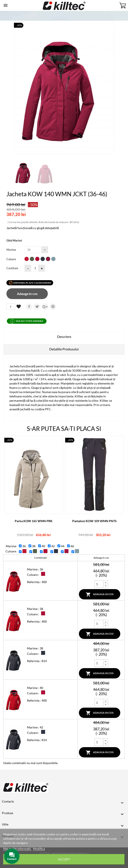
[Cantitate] (99, 584)
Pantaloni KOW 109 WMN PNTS (94, 521)
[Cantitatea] (35, 268)
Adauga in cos (27, 294)
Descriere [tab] (64, 337)
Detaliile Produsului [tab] (64, 349)
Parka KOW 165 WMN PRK (34, 521)
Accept (64, 859)
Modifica (39, 849)
